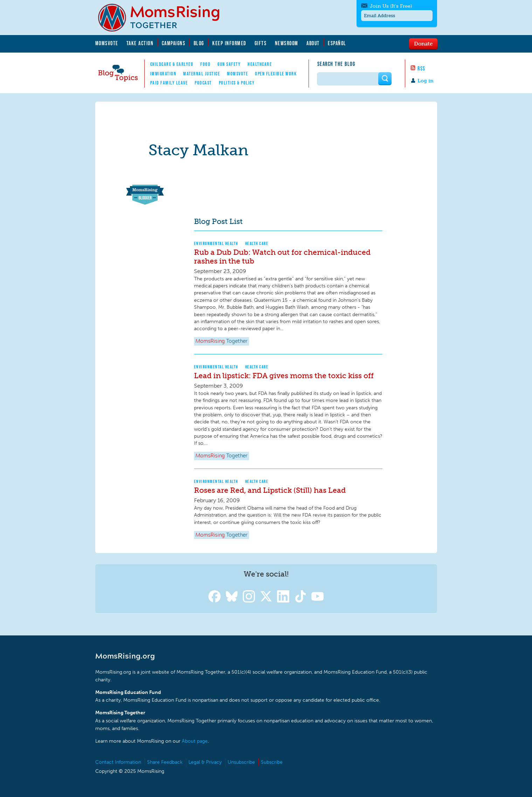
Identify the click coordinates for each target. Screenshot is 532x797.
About (313, 43)
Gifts (261, 43)
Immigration (163, 74)
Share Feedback (165, 762)
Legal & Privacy (205, 762)
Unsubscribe (241, 762)
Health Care (257, 243)
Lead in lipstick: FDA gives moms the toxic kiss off (284, 376)
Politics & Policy (237, 83)
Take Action (140, 43)
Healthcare (260, 64)
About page (195, 741)
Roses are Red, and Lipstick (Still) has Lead (270, 490)
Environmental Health (216, 243)
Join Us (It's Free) (391, 6)
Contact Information (118, 762)
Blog (199, 43)
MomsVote (107, 43)
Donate (423, 43)
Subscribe (272, 762)
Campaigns (174, 43)
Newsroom (287, 43)
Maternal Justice (202, 74)
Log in (426, 81)
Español (337, 43)
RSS (422, 68)
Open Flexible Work (276, 74)
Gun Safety (229, 64)
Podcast (203, 83)
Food (205, 64)
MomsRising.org (164, 18)
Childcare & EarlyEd (172, 64)
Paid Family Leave (169, 83)
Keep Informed (229, 43)
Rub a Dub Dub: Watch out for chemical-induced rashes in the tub (282, 257)
